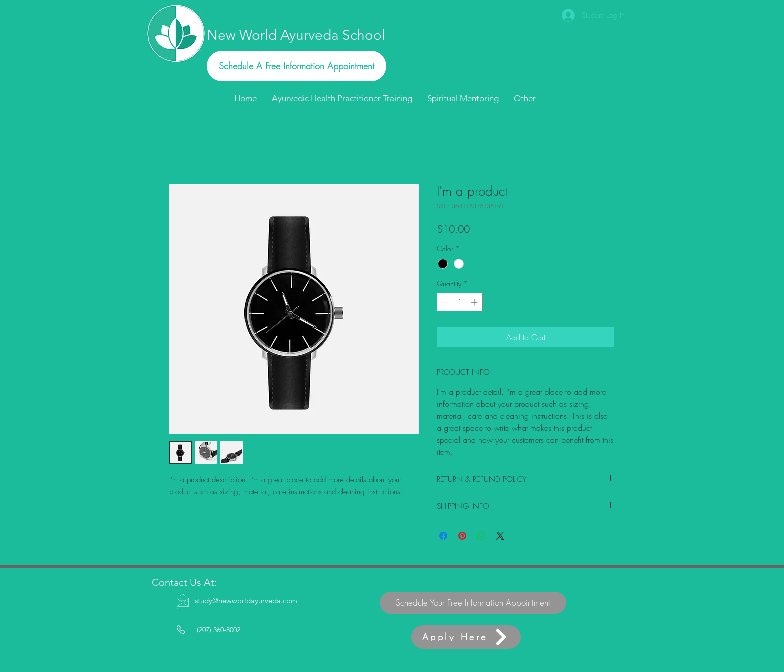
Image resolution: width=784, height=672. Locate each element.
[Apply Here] (466, 637)
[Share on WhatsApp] (481, 536)
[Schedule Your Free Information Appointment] (473, 603)
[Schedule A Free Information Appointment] (297, 66)
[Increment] (475, 302)
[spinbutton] (460, 302)
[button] (525, 98)
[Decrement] (445, 302)
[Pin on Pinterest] (462, 536)
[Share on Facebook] (443, 536)
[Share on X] (500, 536)
